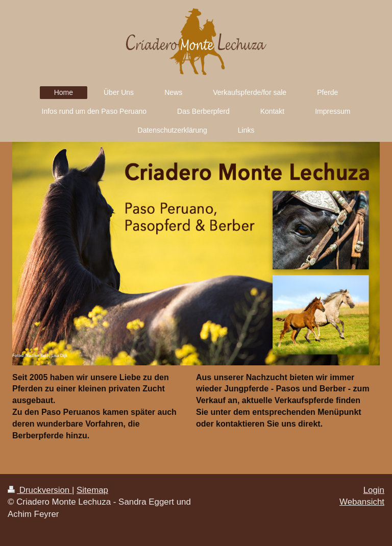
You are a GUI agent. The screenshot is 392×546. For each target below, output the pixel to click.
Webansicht (362, 502)
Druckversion (40, 490)
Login (374, 490)
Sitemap (92, 490)
